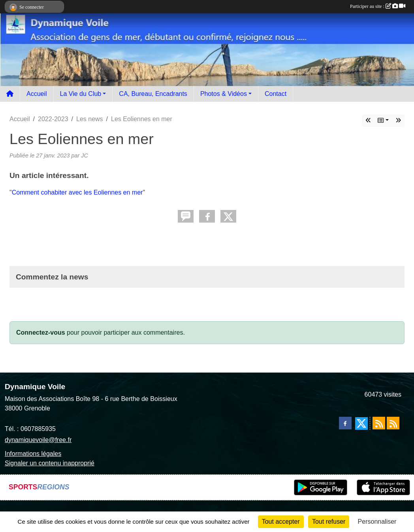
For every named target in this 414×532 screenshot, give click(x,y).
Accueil (37, 94)
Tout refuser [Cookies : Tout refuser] (329, 522)
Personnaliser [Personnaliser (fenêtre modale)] (377, 522)
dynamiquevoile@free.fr (38, 440)
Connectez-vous (41, 332)
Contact (276, 94)
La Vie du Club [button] (81, 94)
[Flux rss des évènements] (393, 423)
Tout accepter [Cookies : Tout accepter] (281, 522)
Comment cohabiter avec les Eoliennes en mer (77, 192)
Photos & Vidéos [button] (224, 94)
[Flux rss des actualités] (379, 423)
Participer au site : (378, 6)
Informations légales (33, 454)
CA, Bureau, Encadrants (153, 94)
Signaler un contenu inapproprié (50, 463)
